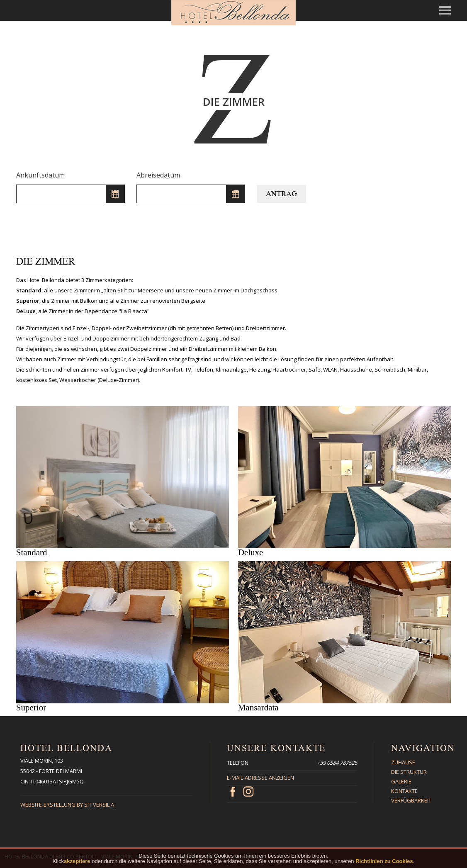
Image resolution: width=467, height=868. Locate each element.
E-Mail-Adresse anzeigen (260, 778)
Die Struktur (409, 772)
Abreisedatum (158, 175)
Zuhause (403, 762)
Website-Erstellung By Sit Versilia (67, 805)
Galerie (401, 781)
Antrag (281, 194)
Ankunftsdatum (40, 175)
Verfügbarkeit (411, 800)
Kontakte (404, 791)
